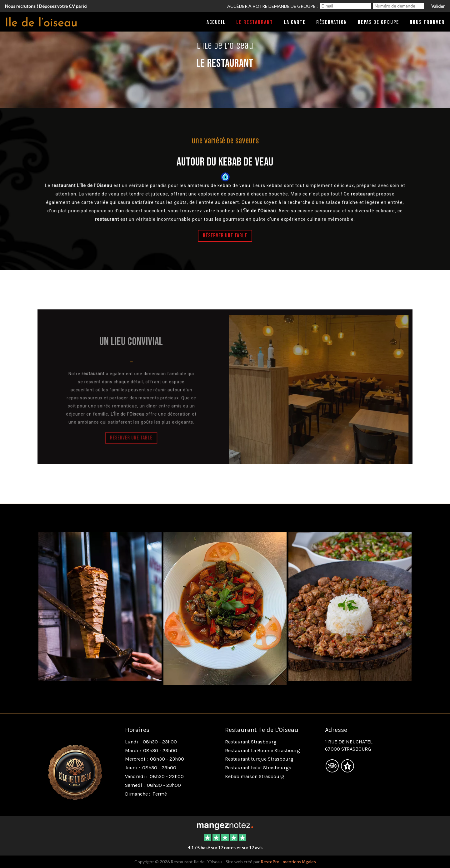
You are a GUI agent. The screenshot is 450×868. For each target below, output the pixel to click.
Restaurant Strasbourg (251, 742)
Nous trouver (427, 22)
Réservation (332, 22)
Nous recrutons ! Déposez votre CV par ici (46, 6)
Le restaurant (255, 22)
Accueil (216, 22)
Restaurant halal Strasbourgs (258, 768)
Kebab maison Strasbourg (255, 776)
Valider (438, 6)
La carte (295, 22)
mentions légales (299, 862)
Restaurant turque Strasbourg (259, 759)
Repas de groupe (378, 22)
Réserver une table (225, 236)
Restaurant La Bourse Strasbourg (262, 750)
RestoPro (270, 862)
